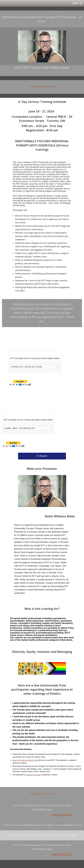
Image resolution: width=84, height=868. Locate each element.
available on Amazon (33, 775)
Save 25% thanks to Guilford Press (25, 760)
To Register (42, 456)
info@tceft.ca (62, 815)
